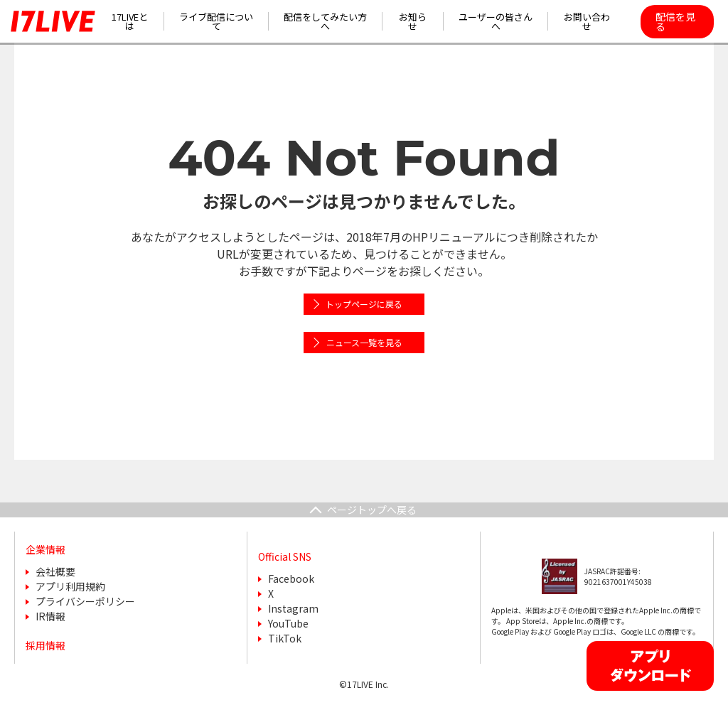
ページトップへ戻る (372, 510)
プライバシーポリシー (85, 601)
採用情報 (45, 645)
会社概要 (55, 571)
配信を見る (675, 21)
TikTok (285, 638)
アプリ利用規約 (70, 586)
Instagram (293, 608)
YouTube (288, 623)
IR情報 (50, 616)
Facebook (291, 578)
